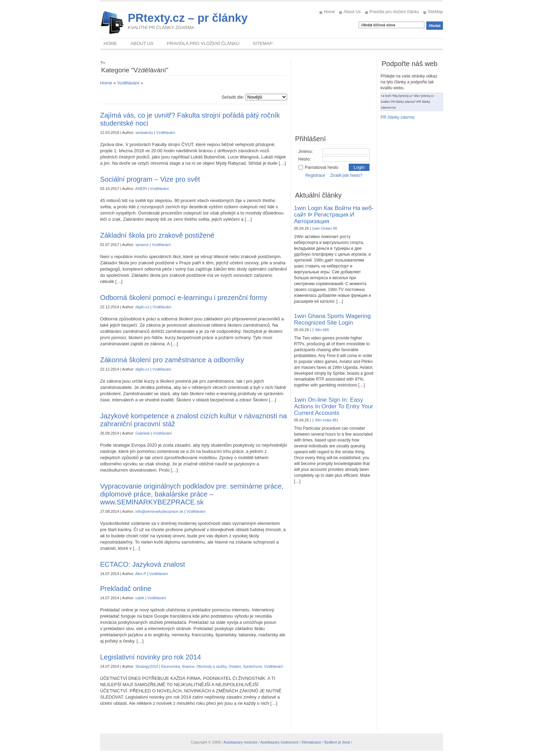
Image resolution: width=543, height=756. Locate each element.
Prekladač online (126, 589)
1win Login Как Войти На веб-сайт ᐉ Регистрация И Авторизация (334, 215)
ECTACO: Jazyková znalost (143, 564)
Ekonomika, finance (178, 666)
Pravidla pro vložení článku (394, 12)
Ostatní (235, 666)
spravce (142, 245)
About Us (352, 12)
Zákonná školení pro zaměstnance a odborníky (172, 360)
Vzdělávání (128, 83)
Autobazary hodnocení (279, 742)
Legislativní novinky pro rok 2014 (150, 657)
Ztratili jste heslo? (346, 175)
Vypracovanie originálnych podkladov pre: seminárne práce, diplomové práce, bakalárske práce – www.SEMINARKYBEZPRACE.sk (192, 494)
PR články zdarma (397, 117)
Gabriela (143, 433)
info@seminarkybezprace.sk (159, 511)
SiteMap (435, 12)
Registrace (315, 175)
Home (329, 12)
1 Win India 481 (325, 420)
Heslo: (305, 159)
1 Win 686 (321, 330)
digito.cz (142, 307)
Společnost (252, 666)
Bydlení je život (337, 742)
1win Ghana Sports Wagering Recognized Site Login (332, 319)
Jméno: (306, 151)
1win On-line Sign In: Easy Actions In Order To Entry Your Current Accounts (333, 406)
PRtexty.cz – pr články (188, 18)
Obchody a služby (212, 666)
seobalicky (144, 133)
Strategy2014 (147, 666)
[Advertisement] (334, 94)
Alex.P (141, 574)
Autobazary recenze (241, 742)
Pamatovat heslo (318, 167)
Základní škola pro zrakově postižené (157, 235)
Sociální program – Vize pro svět (150, 179)
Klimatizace (311, 742)
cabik (140, 598)
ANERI (141, 189)
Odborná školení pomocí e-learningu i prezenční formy (184, 298)
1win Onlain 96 (325, 228)
